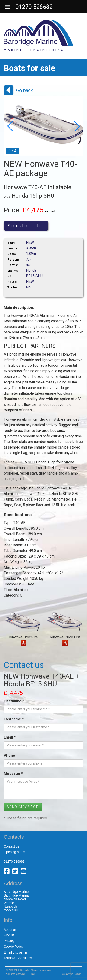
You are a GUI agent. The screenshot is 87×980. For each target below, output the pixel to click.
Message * (13, 774)
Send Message (23, 807)
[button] (10, 126)
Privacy (9, 941)
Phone (9, 755)
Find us (9, 935)
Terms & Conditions (18, 958)
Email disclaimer (16, 952)
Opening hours (14, 852)
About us (10, 930)
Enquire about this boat (26, 226)
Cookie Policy (14, 947)
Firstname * (14, 701)
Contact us (11, 846)
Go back (25, 90)
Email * (10, 737)
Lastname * (14, 719)
